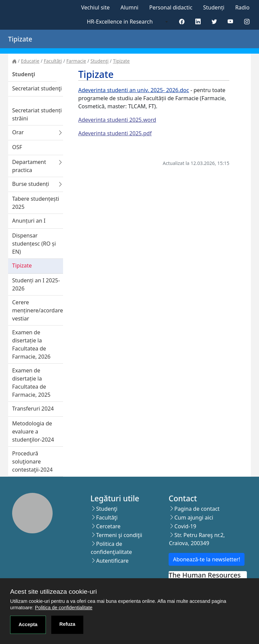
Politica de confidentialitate (64, 608)
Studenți (214, 7)
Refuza (67, 624)
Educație (30, 61)
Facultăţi (53, 61)
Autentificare (112, 561)
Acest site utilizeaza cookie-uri (53, 592)
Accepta (28, 624)
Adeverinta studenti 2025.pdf (115, 133)
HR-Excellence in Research (120, 22)
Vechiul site (95, 7)
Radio (242, 7)
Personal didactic (171, 7)
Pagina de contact (197, 509)
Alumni (129, 7)
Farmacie (76, 61)
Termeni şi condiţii (119, 535)
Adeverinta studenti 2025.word (117, 120)
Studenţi (99, 61)
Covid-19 (185, 526)
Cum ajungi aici (194, 517)
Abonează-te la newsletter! (207, 559)
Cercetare (108, 526)
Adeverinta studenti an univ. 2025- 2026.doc (134, 90)
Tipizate (121, 61)
